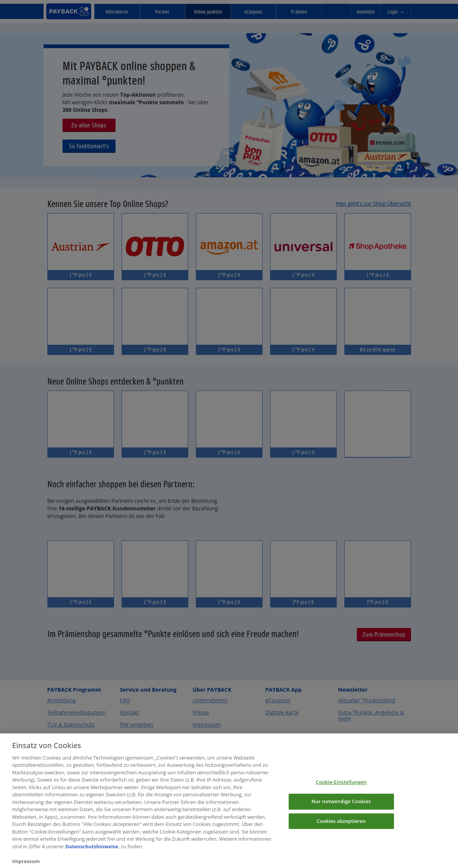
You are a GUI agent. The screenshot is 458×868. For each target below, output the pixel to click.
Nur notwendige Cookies (341, 807)
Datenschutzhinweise (92, 852)
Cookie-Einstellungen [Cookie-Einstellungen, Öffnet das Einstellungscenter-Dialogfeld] (341, 788)
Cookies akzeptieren (341, 826)
